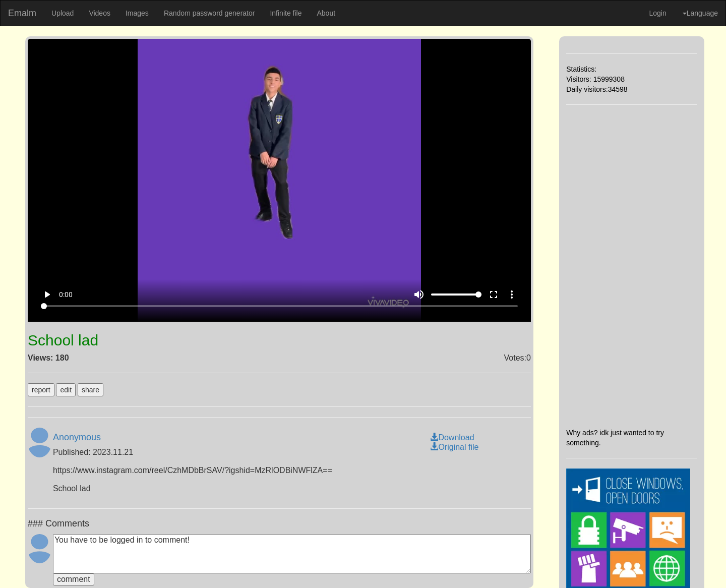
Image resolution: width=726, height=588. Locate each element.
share (90, 390)
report (41, 390)
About (326, 13)
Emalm (22, 13)
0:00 (66, 295)
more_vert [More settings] (512, 295)
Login (657, 13)
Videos (100, 13)
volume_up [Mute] (419, 295)
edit (66, 390)
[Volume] (456, 295)
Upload (63, 13)
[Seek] (279, 306)
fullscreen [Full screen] (494, 295)
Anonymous (77, 437)
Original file (454, 447)
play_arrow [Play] (47, 295)
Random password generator (209, 13)
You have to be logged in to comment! (292, 554)
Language (700, 13)
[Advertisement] (631, 266)
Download (452, 437)
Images (137, 13)
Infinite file (286, 13)
